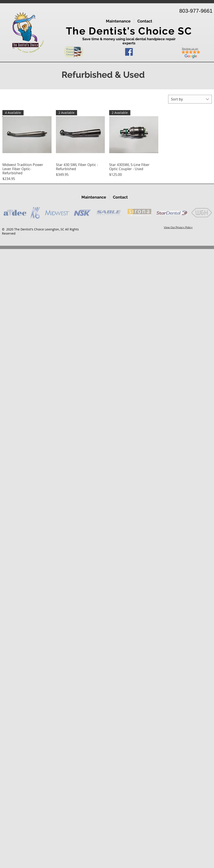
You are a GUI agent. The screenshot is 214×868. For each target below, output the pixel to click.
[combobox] (190, 99)
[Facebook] (129, 52)
